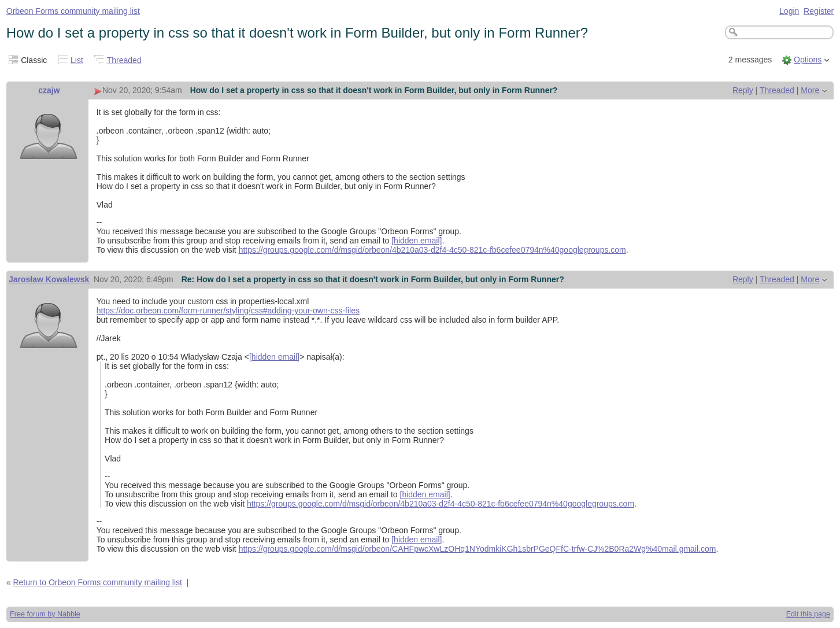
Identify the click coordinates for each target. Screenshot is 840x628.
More (810, 90)
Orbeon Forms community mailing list (73, 11)
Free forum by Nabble (45, 614)
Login (789, 11)
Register (819, 11)
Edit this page (808, 614)
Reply (743, 90)
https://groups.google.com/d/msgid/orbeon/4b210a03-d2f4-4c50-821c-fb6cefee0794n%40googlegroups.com (432, 250)
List (77, 60)
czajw (49, 90)
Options (808, 60)
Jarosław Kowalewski (50, 279)
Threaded (124, 60)
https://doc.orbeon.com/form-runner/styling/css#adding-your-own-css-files (228, 311)
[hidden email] (417, 241)
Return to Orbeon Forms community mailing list (97, 582)
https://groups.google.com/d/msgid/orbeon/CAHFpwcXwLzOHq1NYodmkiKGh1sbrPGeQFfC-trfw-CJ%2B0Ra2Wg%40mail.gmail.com (478, 549)
